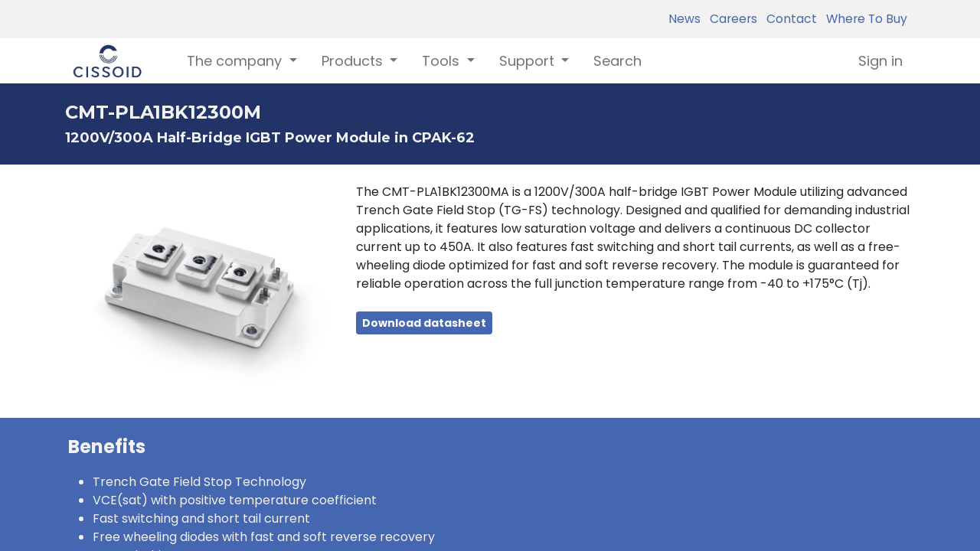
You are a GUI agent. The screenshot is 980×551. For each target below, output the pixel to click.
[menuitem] (617, 61)
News (684, 19)
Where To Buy (864, 19)
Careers (730, 19)
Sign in (880, 61)
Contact (789, 19)
